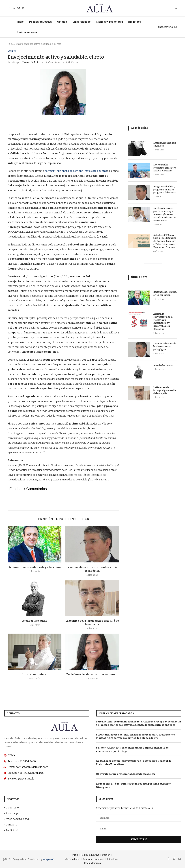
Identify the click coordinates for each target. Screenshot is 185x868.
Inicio (20, 22)
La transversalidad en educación (165, 144)
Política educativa (40, 22)
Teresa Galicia (31, 63)
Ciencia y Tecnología (109, 22)
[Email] (18, 8)
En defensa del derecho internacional (92, 674)
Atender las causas (35, 621)
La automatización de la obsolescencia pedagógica (165, 347)
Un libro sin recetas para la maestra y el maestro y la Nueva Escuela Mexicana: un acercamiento (164, 215)
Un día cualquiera (35, 674)
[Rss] (23, 8)
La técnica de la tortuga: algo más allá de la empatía (165, 390)
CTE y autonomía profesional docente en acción (126, 774)
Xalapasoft (49, 859)
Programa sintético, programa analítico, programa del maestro (165, 190)
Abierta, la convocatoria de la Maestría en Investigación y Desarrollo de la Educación (163, 321)
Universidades (81, 22)
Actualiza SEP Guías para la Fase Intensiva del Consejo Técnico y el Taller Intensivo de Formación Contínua (165, 241)
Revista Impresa (27, 32)
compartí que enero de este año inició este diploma (76, 171)
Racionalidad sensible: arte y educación (35, 567)
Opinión (62, 22)
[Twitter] (14, 8)
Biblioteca (135, 22)
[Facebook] (9, 8)
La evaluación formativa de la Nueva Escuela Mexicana (165, 168)
